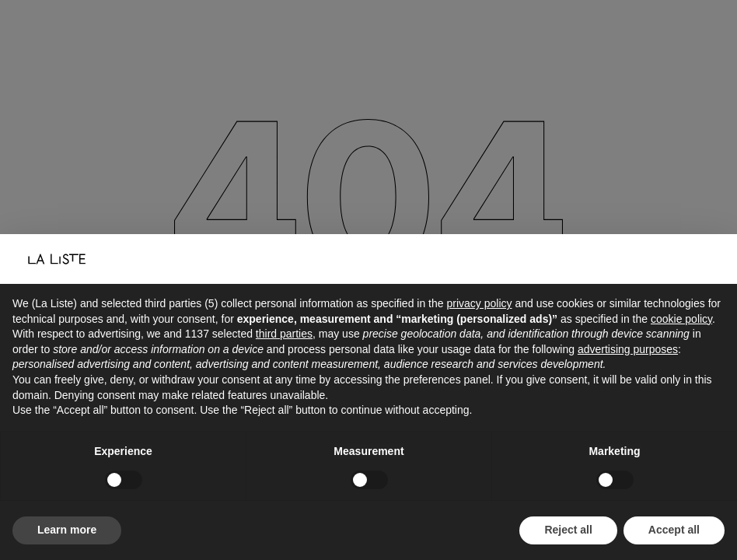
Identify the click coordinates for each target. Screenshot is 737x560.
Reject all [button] (568, 530)
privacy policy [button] (479, 303)
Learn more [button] (67, 530)
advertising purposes (628, 349)
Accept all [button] (674, 530)
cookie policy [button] (681, 319)
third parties (284, 334)
